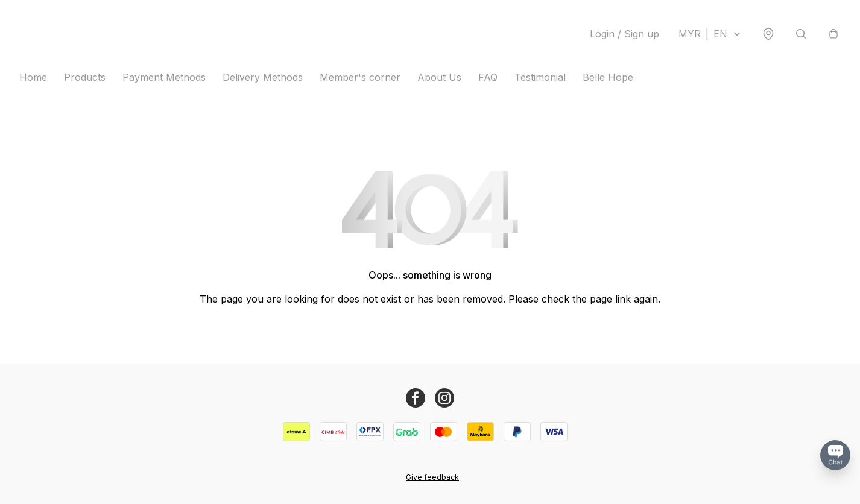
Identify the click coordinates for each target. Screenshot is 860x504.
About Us (439, 77)
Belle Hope (608, 77)
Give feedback (432, 477)
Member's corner (360, 77)
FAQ (488, 77)
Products (85, 77)
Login (624, 34)
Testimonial (540, 77)
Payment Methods (164, 77)
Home (33, 77)
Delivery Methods (263, 77)
